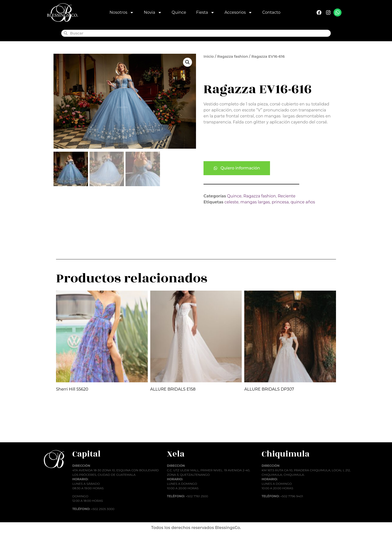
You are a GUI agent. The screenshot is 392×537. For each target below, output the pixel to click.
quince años (303, 202)
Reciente (287, 196)
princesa (280, 202)
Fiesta (205, 12)
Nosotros (122, 12)
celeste (231, 202)
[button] (187, 62)
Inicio (209, 56)
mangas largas (255, 202)
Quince (179, 12)
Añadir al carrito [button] (77, 430)
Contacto (271, 12)
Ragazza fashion (233, 56)
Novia (153, 12)
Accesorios (238, 12)
